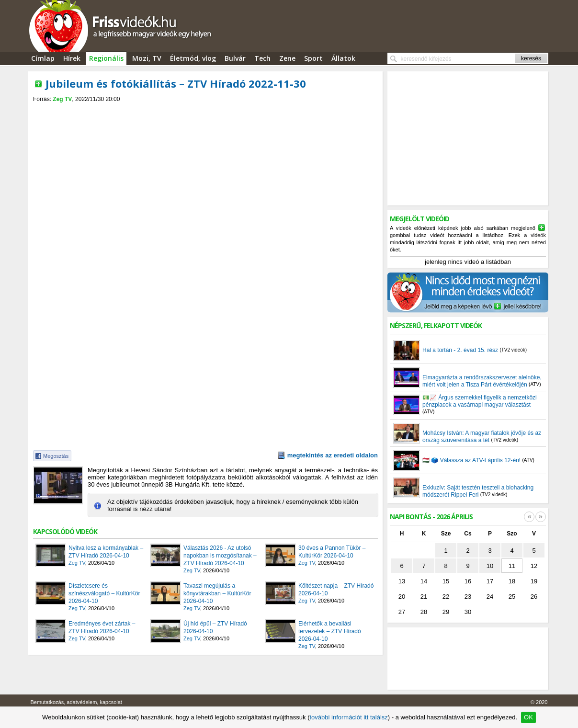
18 (512, 581)
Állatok (343, 58)
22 (446, 597)
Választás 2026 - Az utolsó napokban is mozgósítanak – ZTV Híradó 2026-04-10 (220, 556)
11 (512, 566)
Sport (313, 58)
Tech (262, 58)
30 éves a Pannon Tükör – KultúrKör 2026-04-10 (332, 552)
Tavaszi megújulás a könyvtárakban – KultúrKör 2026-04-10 (217, 593)
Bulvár (235, 58)
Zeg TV (62, 99)
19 (534, 581)
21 (424, 597)
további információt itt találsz (348, 717)
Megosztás (56, 456)
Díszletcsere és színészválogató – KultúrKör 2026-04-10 (104, 593)
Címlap (43, 58)
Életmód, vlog (193, 58)
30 (468, 612)
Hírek (72, 58)
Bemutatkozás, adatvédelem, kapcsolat (76, 702)
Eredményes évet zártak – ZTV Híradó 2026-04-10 (102, 627)
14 (424, 581)
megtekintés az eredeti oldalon (333, 455)
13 (402, 581)
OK (528, 717)
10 (490, 566)
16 (468, 581)
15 (446, 581)
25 (512, 597)
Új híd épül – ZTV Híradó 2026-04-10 (215, 627)
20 (402, 597)
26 (534, 597)
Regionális (106, 58)
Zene (287, 58)
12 (534, 566)
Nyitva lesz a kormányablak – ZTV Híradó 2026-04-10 (106, 552)
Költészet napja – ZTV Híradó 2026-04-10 (336, 590)
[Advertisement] (205, 111)
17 (490, 581)
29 (446, 612)
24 (490, 597)
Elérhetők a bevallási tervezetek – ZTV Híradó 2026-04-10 (330, 631)
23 (468, 597)
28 (424, 612)
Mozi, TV (147, 58)
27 (402, 612)
